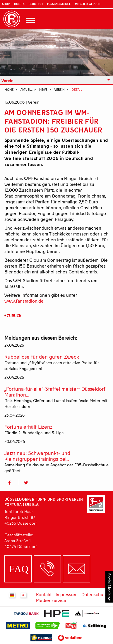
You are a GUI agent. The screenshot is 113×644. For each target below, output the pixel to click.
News (43, 89)
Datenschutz (94, 594)
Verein (7, 80)
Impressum (66, 594)
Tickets (19, 4)
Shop (6, 4)
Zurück (14, 316)
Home (9, 89)
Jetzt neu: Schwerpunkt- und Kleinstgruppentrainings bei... (37, 456)
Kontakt (44, 594)
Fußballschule (59, 4)
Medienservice (51, 600)
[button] (12, 482)
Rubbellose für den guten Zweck (42, 357)
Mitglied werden (88, 4)
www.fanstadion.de (24, 301)
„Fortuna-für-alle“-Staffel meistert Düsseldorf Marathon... (55, 392)
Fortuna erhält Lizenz (28, 427)
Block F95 (36, 4)
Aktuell (26, 89)
